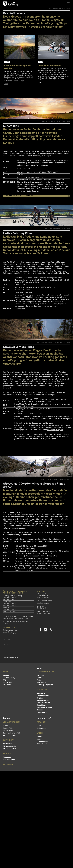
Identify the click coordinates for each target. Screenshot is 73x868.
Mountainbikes (43, 696)
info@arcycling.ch (55, 430)
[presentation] (17, 651)
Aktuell (6, 675)
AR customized (43, 701)
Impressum (7, 683)
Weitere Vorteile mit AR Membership (20, 196)
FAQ (5, 680)
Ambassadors (42, 728)
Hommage (7, 757)
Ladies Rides (8, 731)
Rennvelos (41, 693)
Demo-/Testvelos (43, 703)
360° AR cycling (9, 678)
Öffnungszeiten (43, 742)
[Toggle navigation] (68, 3)
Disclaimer (7, 685)
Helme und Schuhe (44, 708)
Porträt (40, 737)
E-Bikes (40, 698)
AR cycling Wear (9, 749)
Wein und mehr (9, 760)
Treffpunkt (7, 744)
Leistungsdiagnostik (45, 685)
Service (40, 678)
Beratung (40, 675)
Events (6, 726)
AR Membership (9, 746)
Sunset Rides (8, 728)
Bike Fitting (41, 683)
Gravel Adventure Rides (12, 733)
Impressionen (42, 744)
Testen (39, 680)
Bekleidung (41, 705)
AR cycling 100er (10, 735)
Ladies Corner (42, 712)
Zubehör (40, 710)
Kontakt (40, 739)
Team (39, 726)
